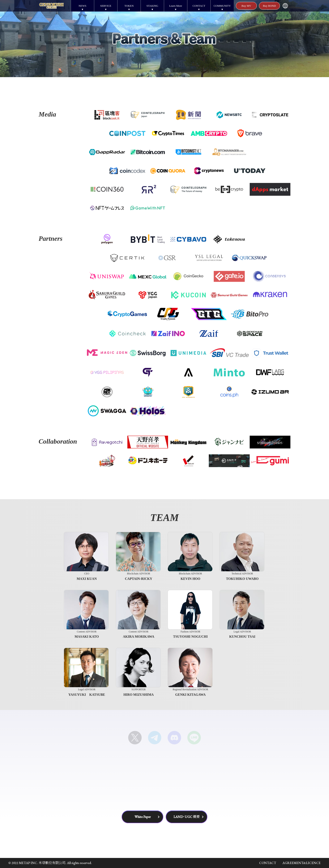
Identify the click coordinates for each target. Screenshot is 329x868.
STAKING (152, 6)
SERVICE (106, 6)
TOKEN (129, 6)
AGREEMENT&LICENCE (302, 863)
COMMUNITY (222, 6)
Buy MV (246, 6)
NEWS (83, 6)
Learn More (176, 6)
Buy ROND (269, 6)
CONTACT (199, 6)
